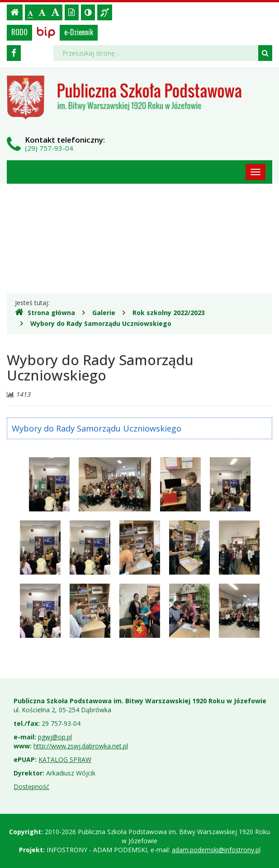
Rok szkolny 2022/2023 (169, 313)
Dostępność (31, 787)
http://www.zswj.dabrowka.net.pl (81, 746)
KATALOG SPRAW (65, 759)
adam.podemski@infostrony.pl (216, 850)
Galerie (104, 313)
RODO (19, 32)
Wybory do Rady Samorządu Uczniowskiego (101, 323)
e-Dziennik (79, 32)
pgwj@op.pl (55, 737)
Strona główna (45, 312)
